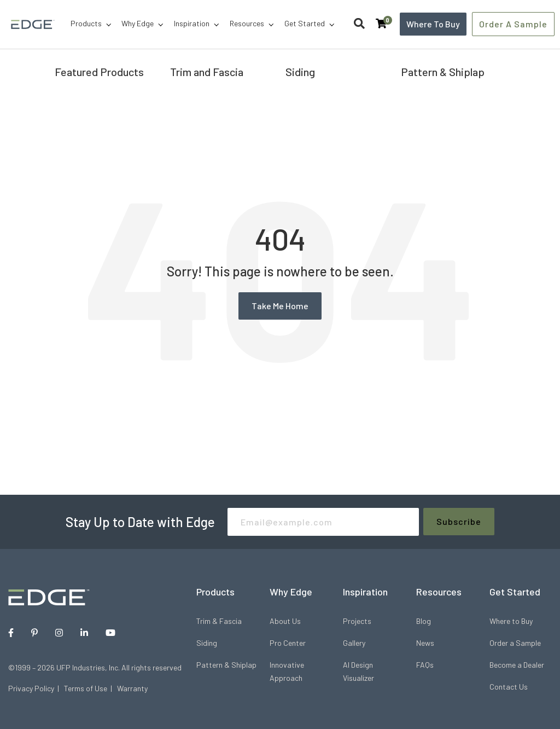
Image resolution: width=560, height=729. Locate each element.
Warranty (132, 688)
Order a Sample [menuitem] (515, 643)
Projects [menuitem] (357, 621)
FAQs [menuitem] (425, 665)
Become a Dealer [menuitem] (517, 665)
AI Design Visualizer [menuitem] (358, 671)
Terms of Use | (91, 688)
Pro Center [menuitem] (288, 643)
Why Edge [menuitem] (138, 23)
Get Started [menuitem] (305, 23)
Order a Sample (513, 24)
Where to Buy (433, 24)
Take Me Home (280, 306)
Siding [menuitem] (207, 643)
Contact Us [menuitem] (509, 687)
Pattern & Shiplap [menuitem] (226, 665)
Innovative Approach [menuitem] (287, 671)
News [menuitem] (425, 643)
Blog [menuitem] (424, 621)
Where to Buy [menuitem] (511, 621)
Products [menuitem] (86, 23)
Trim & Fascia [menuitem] (219, 621)
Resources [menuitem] (247, 23)
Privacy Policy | (36, 688)
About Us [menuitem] (285, 621)
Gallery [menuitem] (354, 643)
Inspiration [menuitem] (192, 23)
